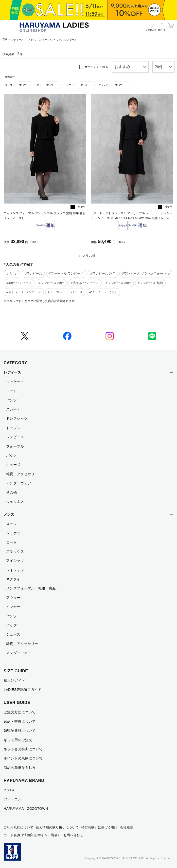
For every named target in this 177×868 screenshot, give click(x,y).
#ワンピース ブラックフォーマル (146, 274)
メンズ (9, 514)
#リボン (12, 274)
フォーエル (13, 799)
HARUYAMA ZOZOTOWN (26, 809)
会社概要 (127, 827)
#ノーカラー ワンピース (65, 292)
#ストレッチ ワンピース (24, 292)
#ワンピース (33, 274)
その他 (11, 492)
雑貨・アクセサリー (22, 474)
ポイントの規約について (23, 758)
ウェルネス (15, 502)
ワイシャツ (15, 570)
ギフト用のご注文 (18, 740)
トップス (13, 428)
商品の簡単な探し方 (20, 768)
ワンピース (15, 437)
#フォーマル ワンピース (66, 274)
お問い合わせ (73, 835)
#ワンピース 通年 (103, 274)
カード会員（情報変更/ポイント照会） (32, 835)
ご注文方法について (20, 712)
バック (11, 455)
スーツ (11, 524)
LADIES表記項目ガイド (23, 690)
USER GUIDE (17, 703)
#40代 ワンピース (19, 283)
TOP (5, 40)
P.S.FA (9, 790)
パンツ (11, 400)
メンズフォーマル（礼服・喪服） (33, 588)
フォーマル (15, 446)
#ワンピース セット (103, 292)
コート (11, 391)
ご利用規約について (19, 827)
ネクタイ (13, 579)
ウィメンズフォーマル (40, 40)
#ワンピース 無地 (150, 283)
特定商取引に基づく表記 (99, 827)
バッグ (11, 625)
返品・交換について (20, 721)
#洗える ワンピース (85, 283)
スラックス (15, 551)
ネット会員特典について (23, 749)
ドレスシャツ (17, 418)
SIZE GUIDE (16, 671)
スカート (13, 409)
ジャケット (15, 382)
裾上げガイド (14, 680)
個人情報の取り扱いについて (57, 827)
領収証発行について (20, 731)
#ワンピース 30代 (118, 283)
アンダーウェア (19, 483)
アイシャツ (15, 561)
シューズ (13, 465)
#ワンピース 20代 (51, 283)
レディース (18, 40)
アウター (13, 598)
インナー (13, 607)
